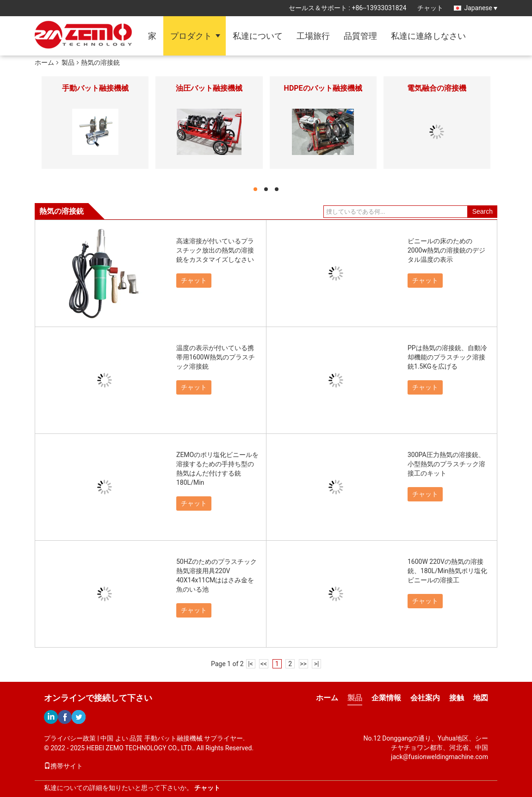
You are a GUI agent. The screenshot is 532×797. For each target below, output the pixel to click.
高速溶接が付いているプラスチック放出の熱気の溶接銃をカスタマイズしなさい (215, 250)
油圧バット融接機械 (209, 88)
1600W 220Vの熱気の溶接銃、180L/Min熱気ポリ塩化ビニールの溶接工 (447, 571)
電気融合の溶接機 (437, 88)
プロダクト (191, 36)
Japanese (481, 8)
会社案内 (425, 698)
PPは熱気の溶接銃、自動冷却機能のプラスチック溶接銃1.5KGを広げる (447, 357)
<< (264, 664)
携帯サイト (63, 766)
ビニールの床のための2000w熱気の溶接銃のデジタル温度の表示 (446, 250)
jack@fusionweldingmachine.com (439, 757)
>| (317, 664)
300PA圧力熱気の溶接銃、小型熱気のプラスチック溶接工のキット (446, 464)
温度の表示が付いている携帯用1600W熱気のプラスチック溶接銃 (216, 357)
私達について (258, 36)
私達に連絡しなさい (428, 36)
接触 (457, 698)
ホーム (44, 62)
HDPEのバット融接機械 (323, 88)
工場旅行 (313, 36)
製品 (68, 62)
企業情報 (386, 698)
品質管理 (360, 36)
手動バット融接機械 (95, 88)
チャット (430, 8)
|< (251, 664)
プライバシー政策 (70, 738)
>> (303, 664)
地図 (481, 698)
